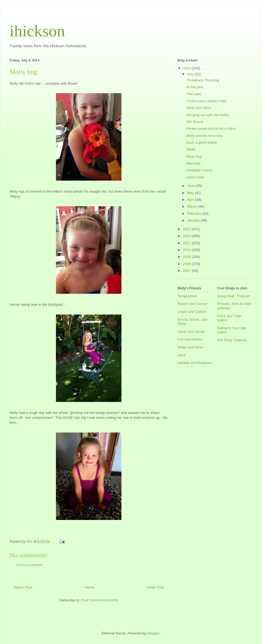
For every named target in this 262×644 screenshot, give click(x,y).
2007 (187, 271)
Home (90, 587)
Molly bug (194, 156)
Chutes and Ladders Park (206, 101)
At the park (195, 87)
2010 (187, 250)
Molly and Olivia (199, 108)
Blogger (153, 633)
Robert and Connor (193, 304)
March (193, 206)
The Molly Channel (232, 340)
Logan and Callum (192, 312)
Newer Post (23, 587)
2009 (187, 257)
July (191, 74)
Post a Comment (30, 565)
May (191, 193)
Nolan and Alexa (190, 347)
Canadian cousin (199, 170)
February (195, 214)
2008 (187, 264)
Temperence (187, 296)
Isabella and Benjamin (195, 363)
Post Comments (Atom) (99, 600)
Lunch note (195, 177)
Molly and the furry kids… (206, 136)
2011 (187, 243)
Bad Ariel (193, 163)
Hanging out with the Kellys (208, 115)
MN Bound (194, 122)
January (194, 220)
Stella (191, 149)
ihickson (37, 31)
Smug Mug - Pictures (233, 296)
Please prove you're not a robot (211, 129)
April (191, 200)
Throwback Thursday (203, 80)
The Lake (193, 94)
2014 (187, 68)
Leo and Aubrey (190, 339)
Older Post (155, 587)
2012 (187, 236)
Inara (181, 355)
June (192, 186)
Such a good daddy (201, 142)
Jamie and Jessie (191, 332)
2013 (187, 229)
